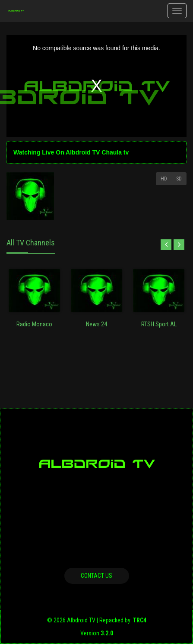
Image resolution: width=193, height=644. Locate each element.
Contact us (96, 576)
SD (179, 179)
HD (164, 179)
